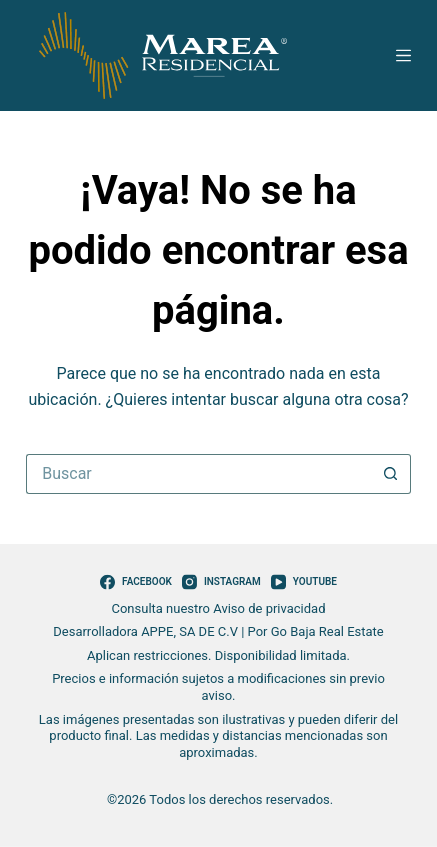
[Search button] (391, 474)
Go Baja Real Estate (327, 631)
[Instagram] (221, 581)
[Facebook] (136, 581)
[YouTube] (304, 581)
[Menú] (403, 55)
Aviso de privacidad (269, 608)
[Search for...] (198, 474)
